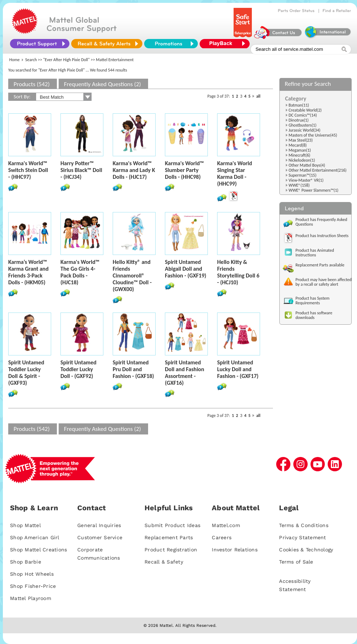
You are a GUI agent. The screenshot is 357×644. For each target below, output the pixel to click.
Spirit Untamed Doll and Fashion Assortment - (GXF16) (185, 373)
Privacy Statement (302, 537)
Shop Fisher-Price (33, 586)
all (258, 96)
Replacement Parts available (320, 265)
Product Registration (171, 550)
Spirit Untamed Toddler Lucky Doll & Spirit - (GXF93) (26, 373)
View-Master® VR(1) (306, 180)
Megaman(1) (300, 150)
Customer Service (100, 537)
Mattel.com (226, 525)
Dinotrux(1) (299, 120)
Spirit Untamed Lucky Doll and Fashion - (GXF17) (238, 369)
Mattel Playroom (31, 598)
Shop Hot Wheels (32, 574)
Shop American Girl (35, 537)
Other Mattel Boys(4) (307, 165)
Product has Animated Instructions (315, 253)
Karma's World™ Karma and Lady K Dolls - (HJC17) (134, 170)
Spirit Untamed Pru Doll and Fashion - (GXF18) (133, 369)
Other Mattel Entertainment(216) (318, 170)
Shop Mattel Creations (38, 550)
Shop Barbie (26, 562)
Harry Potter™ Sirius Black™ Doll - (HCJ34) (81, 170)
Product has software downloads (314, 315)
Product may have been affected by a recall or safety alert (324, 282)
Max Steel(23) (301, 140)
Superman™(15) (303, 175)
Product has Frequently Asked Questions (321, 222)
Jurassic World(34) (305, 130)
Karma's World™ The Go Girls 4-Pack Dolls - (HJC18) (80, 272)
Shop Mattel (25, 525)
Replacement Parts (169, 537)
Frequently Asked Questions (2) (102, 84)
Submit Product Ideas (172, 525)
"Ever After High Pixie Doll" (67, 60)
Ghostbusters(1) (303, 125)
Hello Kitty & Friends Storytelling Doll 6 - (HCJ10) (238, 272)
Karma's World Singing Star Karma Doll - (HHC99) (234, 173)
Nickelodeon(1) (302, 160)
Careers (222, 537)
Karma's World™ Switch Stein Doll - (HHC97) (28, 170)
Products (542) (32, 84)
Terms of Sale (296, 562)
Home (14, 60)
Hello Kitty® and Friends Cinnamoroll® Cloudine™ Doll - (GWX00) (132, 276)
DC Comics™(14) (303, 115)
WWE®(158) (299, 185)
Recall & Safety (164, 562)
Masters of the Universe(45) (313, 135)
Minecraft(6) (300, 155)
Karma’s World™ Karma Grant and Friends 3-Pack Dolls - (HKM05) (28, 272)
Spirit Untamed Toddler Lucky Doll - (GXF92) (79, 369)
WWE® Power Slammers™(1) (314, 190)
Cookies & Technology (306, 550)
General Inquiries (99, 525)
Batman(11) (299, 105)
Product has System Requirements (312, 301)
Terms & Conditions (304, 525)
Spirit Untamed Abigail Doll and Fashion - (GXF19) (186, 269)
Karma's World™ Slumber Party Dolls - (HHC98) (184, 170)
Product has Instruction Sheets (322, 236)
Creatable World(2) (305, 110)
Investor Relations (235, 550)
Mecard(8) (298, 145)
